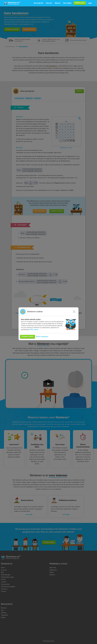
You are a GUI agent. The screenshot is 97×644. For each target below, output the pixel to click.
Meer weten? (34, 330)
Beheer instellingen (42, 337)
